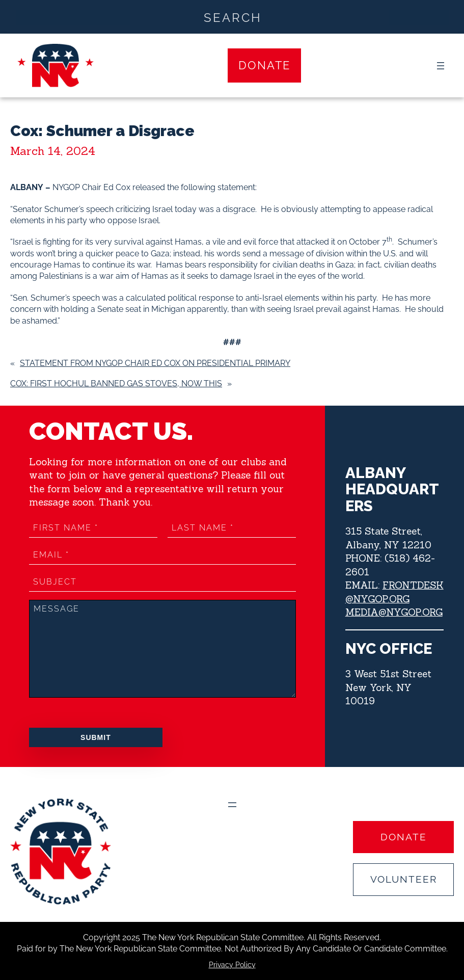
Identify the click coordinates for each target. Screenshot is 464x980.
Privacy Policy (232, 965)
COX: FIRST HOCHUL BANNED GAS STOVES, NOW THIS (116, 383)
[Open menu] (441, 66)
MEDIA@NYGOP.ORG (394, 612)
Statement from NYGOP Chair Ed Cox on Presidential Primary (155, 363)
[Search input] (233, 17)
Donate (264, 65)
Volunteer (404, 879)
